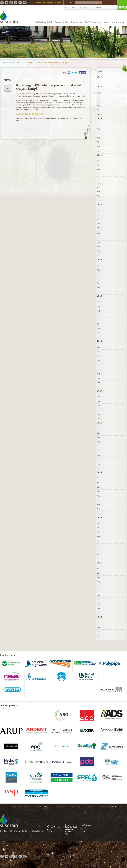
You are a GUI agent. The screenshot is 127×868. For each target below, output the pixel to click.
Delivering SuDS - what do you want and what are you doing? (46, 63)
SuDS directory (93, 22)
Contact (99, 7)
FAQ (67, 834)
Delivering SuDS (43, 22)
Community (118, 22)
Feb (98, 115)
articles (20, 63)
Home (67, 7)
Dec (98, 124)
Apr (98, 110)
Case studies (61, 22)
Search (70, 3)
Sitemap (17, 831)
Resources (77, 22)
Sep (98, 170)
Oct (98, 165)
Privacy (68, 825)
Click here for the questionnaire (30, 114)
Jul (98, 97)
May (99, 106)
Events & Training (79, 7)
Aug (98, 93)
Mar (98, 147)
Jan (98, 83)
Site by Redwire (37, 831)
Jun (98, 101)
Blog (84, 829)
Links (84, 832)
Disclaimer (26, 831)
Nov (98, 161)
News (107, 22)
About (91, 7)
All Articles (11, 63)
